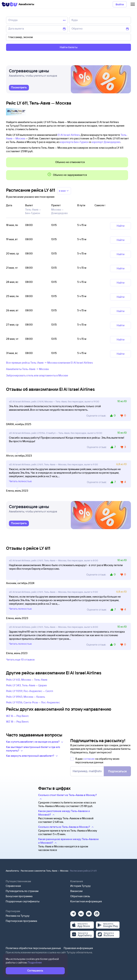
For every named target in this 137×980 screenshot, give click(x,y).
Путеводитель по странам (22, 891)
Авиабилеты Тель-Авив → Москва (27, 369)
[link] (19, 88)
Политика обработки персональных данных (33, 948)
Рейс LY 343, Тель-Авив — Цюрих (26, 685)
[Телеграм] (73, 913)
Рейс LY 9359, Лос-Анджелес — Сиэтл (30, 691)
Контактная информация (86, 901)
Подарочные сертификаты (23, 901)
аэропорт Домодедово (106, 142)
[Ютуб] (89, 913)
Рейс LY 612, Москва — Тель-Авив (27, 680)
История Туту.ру (80, 886)
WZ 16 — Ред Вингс (17, 716)
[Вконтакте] (81, 913)
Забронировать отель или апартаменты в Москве (37, 375)
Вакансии (76, 891)
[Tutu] (10, 4)
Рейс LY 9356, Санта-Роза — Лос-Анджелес (33, 702)
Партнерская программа (21, 921)
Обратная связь (80, 896)
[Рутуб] (97, 913)
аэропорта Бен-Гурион (74, 142)
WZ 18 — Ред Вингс (17, 722)
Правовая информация (78, 948)
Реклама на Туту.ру (18, 916)
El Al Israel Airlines (69, 135)
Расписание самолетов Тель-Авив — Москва (45, 871)
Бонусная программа (19, 896)
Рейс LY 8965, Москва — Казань (26, 697)
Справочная (13, 886)
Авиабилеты (12, 871)
